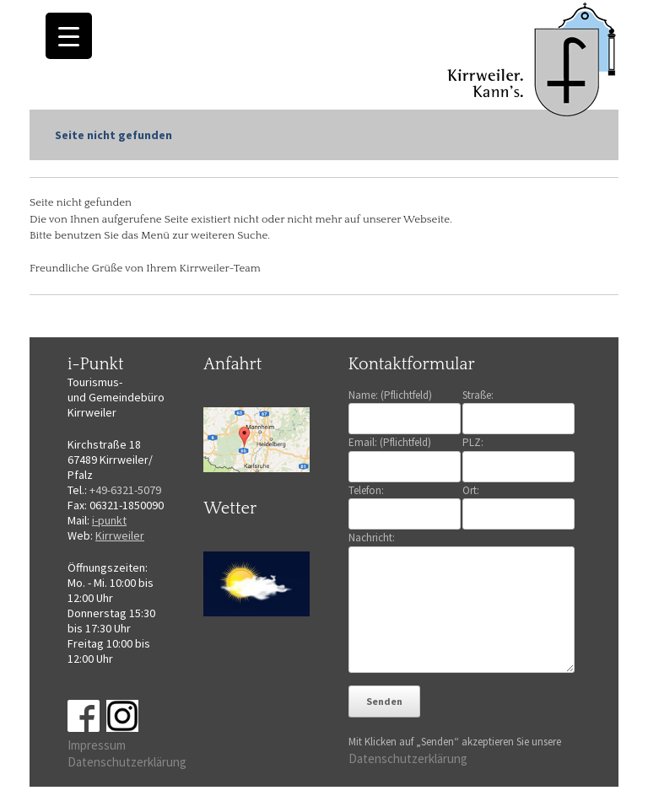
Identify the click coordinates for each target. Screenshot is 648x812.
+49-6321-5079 (125, 490)
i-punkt (109, 520)
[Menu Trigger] (69, 36)
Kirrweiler (120, 535)
